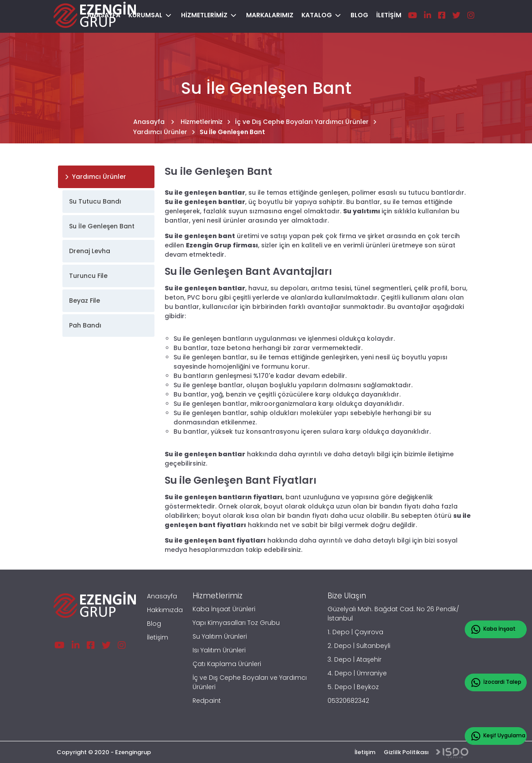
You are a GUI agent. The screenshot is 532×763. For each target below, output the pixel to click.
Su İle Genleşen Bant (232, 132)
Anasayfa (154, 122)
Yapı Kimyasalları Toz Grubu (236, 623)
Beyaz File (85, 301)
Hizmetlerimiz (206, 122)
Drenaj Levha (90, 251)
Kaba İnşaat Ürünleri (224, 609)
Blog (154, 624)
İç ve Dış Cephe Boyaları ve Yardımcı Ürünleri (250, 682)
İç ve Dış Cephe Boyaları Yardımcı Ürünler (306, 122)
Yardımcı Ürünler (164, 132)
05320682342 (348, 701)
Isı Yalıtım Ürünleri (219, 650)
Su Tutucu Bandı (95, 201)
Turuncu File (88, 276)
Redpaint (207, 701)
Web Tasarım (452, 753)
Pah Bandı (85, 325)
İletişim (158, 637)
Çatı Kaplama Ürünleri (227, 664)
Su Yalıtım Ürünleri (220, 636)
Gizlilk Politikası (406, 752)
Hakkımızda (165, 610)
